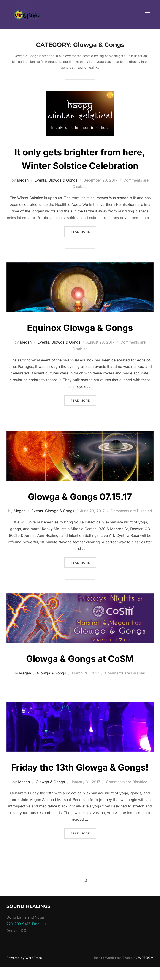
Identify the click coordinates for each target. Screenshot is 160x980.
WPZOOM (146, 971)
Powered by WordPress (24, 971)
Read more (83, 231)
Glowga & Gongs (63, 180)
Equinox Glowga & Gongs (80, 327)
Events (40, 180)
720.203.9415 (19, 937)
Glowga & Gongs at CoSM (80, 658)
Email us (39, 937)
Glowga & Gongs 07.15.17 (80, 496)
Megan (23, 180)
